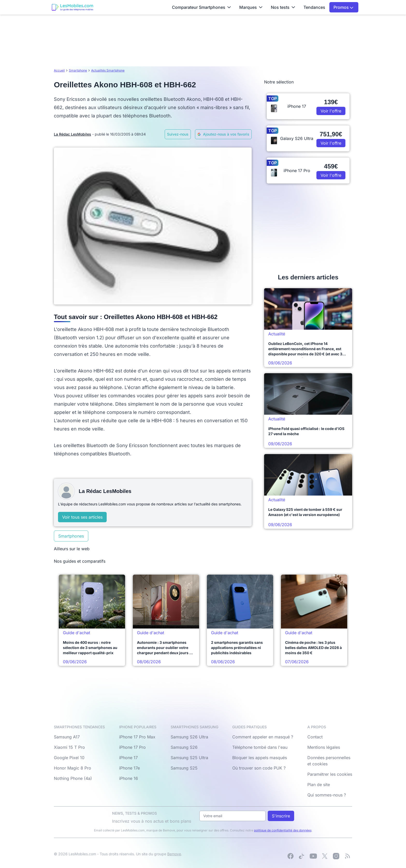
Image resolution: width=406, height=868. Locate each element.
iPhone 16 (129, 778)
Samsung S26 (184, 747)
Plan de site (319, 785)
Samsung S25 (184, 768)
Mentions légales (324, 747)
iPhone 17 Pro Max (137, 737)
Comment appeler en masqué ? (263, 737)
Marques (251, 7)
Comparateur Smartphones (201, 7)
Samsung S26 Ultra (189, 737)
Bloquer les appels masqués (260, 758)
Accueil (59, 70)
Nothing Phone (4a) (73, 778)
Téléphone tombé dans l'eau (260, 747)
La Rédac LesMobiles (72, 134)
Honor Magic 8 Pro (72, 768)
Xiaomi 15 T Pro (69, 747)
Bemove (174, 854)
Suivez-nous (178, 134)
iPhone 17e (129, 768)
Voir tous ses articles (82, 517)
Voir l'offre (331, 111)
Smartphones (71, 536)
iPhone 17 (128, 758)
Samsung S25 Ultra (189, 758)
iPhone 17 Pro (132, 747)
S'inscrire (281, 816)
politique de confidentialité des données (283, 830)
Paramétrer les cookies (330, 774)
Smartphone (78, 70)
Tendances (314, 7)
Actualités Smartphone (108, 70)
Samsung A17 (67, 737)
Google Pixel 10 (69, 758)
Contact (315, 737)
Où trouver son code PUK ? (259, 768)
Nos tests (283, 7)
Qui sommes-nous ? (327, 795)
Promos (343, 7)
